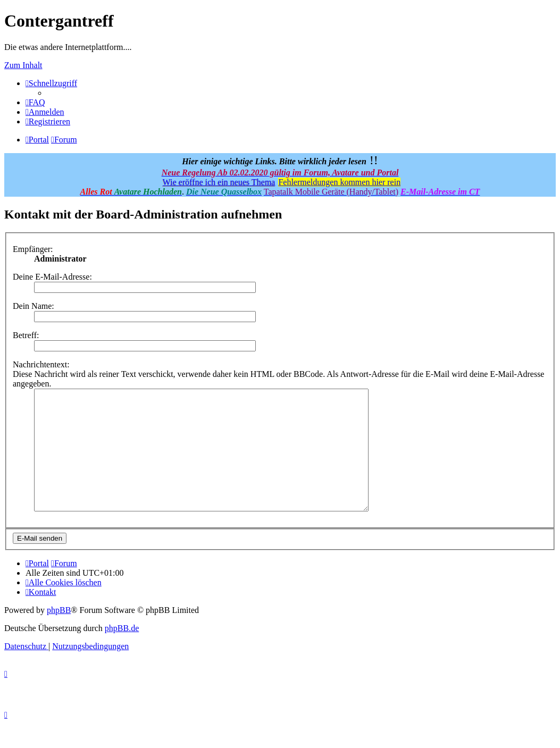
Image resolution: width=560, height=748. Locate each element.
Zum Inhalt (23, 65)
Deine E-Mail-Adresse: (52, 277)
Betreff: (26, 335)
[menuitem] (35, 102)
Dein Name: (34, 306)
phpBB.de (122, 652)
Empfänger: (33, 249)
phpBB (59, 634)
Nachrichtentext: (41, 364)
